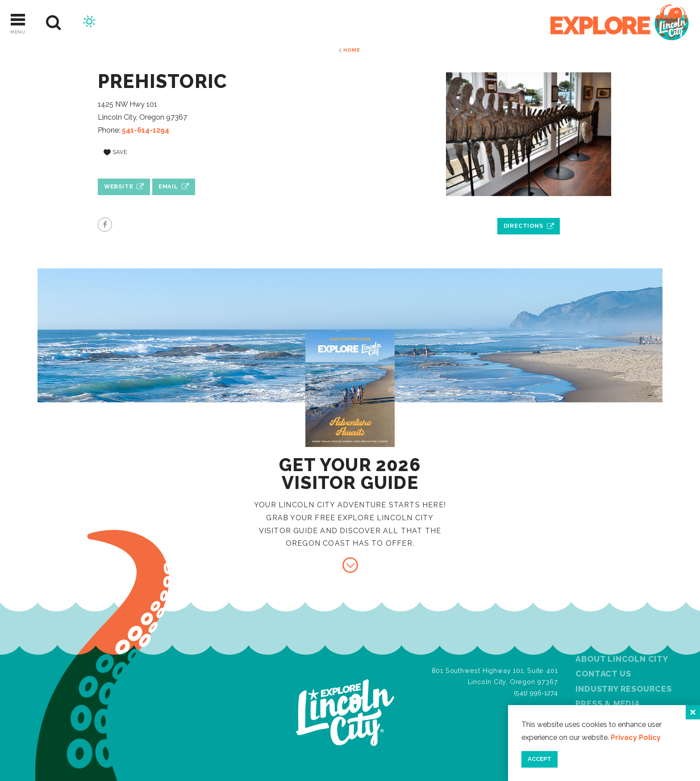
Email (168, 186)
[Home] (620, 23)
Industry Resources (623, 689)
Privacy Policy (636, 737)
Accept (540, 759)
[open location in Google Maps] (529, 205)
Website (119, 186)
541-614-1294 (146, 130)
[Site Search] (54, 23)
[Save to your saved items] (115, 152)
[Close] (693, 712)
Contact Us (603, 674)
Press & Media (608, 704)
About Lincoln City (622, 659)
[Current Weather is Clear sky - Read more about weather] (89, 23)
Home (352, 50)
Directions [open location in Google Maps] (523, 226)
